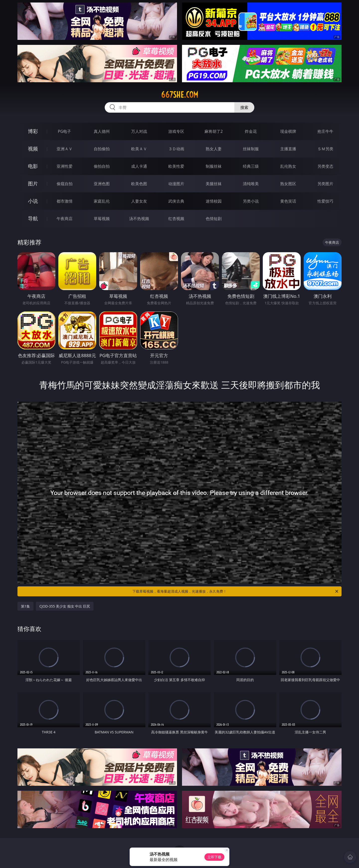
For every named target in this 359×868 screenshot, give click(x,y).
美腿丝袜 (214, 184)
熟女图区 (288, 184)
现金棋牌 (288, 131)
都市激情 (65, 201)
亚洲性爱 (65, 166)
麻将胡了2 (214, 131)
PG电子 (64, 131)
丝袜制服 (251, 149)
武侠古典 (176, 201)
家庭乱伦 (102, 201)
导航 (33, 218)
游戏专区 (176, 131)
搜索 (244, 107)
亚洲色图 (102, 184)
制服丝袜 (214, 166)
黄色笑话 (288, 201)
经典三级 (251, 166)
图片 (33, 184)
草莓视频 (102, 219)
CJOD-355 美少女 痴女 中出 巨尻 (65, 606)
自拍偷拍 (102, 149)
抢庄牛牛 (325, 131)
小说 (33, 201)
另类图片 (325, 184)
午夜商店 (65, 219)
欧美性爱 (176, 166)
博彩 (33, 131)
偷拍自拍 (102, 166)
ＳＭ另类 (325, 149)
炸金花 (251, 131)
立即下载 (214, 857)
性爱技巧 (325, 201)
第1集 (25, 606)
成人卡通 (139, 166)
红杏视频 (176, 219)
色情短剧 (214, 219)
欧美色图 (139, 184)
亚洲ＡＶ (65, 149)
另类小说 (251, 201)
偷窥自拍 (65, 184)
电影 (33, 166)
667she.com (180, 95)
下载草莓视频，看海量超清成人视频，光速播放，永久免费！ (236, 591)
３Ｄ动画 (176, 149)
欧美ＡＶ (139, 149)
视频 (33, 149)
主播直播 (288, 149)
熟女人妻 (214, 149)
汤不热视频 (139, 219)
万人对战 (139, 131)
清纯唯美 (251, 184)
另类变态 (325, 166)
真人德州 (102, 131)
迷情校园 (214, 201)
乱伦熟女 (288, 166)
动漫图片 (176, 184)
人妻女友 (139, 201)
